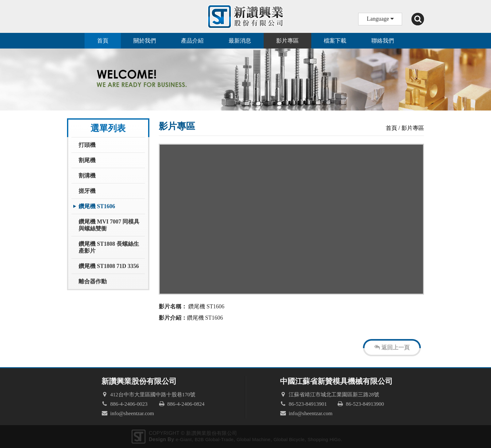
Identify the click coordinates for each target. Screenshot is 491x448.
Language (380, 19)
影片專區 (287, 41)
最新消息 (240, 41)
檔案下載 (335, 41)
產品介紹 (192, 41)
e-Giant (184, 439)
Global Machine (253, 439)
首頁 (103, 41)
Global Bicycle (289, 439)
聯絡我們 (383, 41)
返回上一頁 (392, 348)
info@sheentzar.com (132, 413)
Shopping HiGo (324, 439)
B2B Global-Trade (214, 439)
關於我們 (145, 41)
